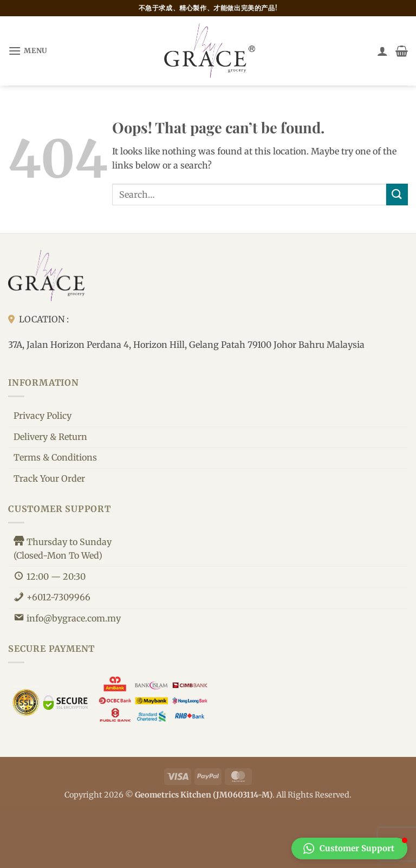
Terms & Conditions (55, 457)
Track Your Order (49, 478)
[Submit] (397, 194)
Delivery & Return (50, 437)
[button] (28, 51)
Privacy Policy (43, 416)
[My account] (382, 51)
